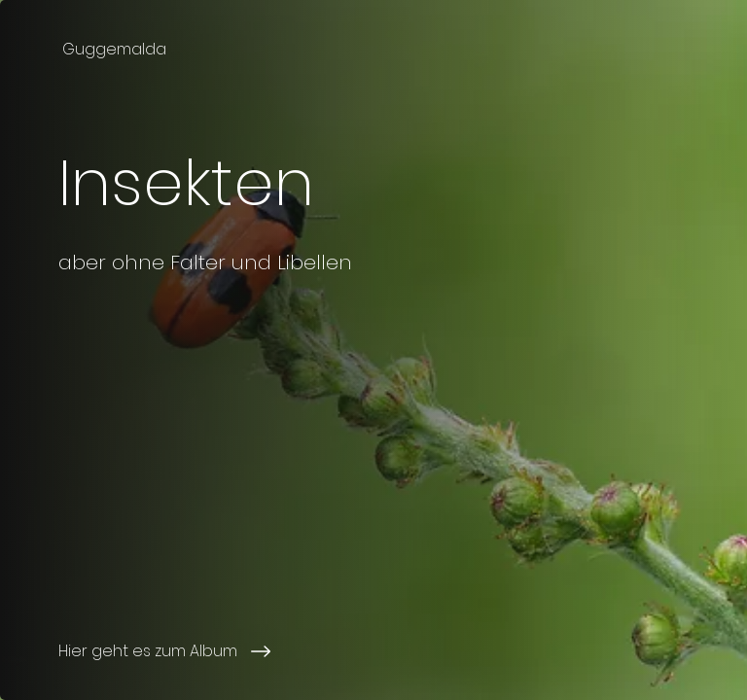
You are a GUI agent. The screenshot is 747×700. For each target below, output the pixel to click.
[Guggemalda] (116, 49)
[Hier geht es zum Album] (237, 651)
